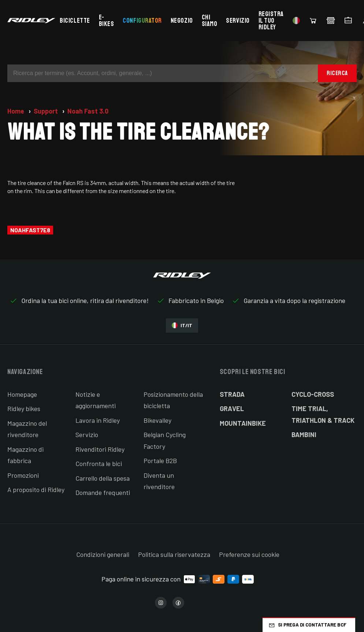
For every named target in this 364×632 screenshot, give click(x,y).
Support (47, 111)
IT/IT (182, 326)
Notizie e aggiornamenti (96, 400)
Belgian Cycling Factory (165, 440)
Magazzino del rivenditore (27, 429)
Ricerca (337, 73)
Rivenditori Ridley (100, 449)
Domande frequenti (103, 492)
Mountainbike (243, 423)
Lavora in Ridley (98, 420)
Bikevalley (157, 420)
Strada (232, 394)
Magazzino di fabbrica (25, 455)
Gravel (232, 409)
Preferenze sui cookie (249, 554)
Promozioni (23, 475)
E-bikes (107, 21)
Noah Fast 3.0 (88, 111)
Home (16, 111)
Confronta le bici (99, 463)
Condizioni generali (103, 554)
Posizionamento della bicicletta (173, 400)
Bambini (304, 435)
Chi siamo (210, 21)
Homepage (22, 394)
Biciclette (75, 21)
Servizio (238, 21)
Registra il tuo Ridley (271, 21)
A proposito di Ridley (36, 489)
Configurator (142, 21)
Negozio (182, 21)
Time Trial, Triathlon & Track (323, 414)
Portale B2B (160, 461)
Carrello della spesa (103, 478)
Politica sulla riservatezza (174, 554)
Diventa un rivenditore (159, 481)
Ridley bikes (24, 409)
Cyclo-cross (313, 394)
